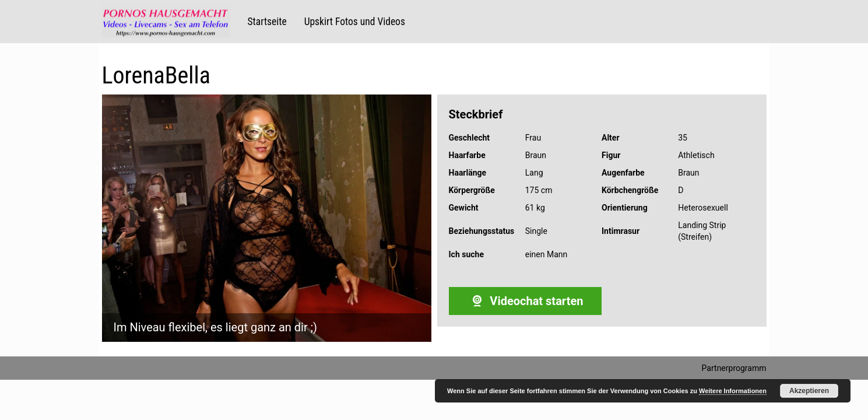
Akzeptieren (809, 391)
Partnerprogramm (734, 368)
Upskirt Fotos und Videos (355, 22)
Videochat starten (525, 301)
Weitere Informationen (733, 391)
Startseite (267, 22)
